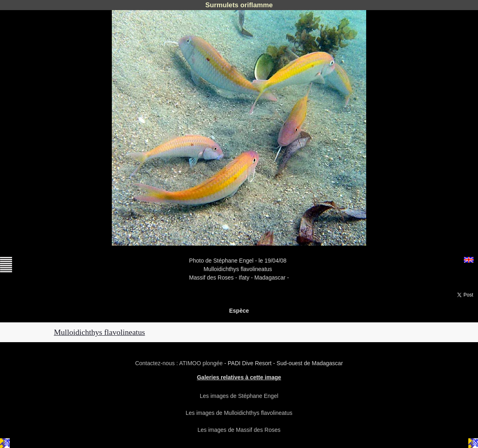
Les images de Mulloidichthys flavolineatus (239, 413)
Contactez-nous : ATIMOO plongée (180, 363)
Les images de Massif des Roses (239, 430)
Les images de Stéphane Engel (239, 396)
